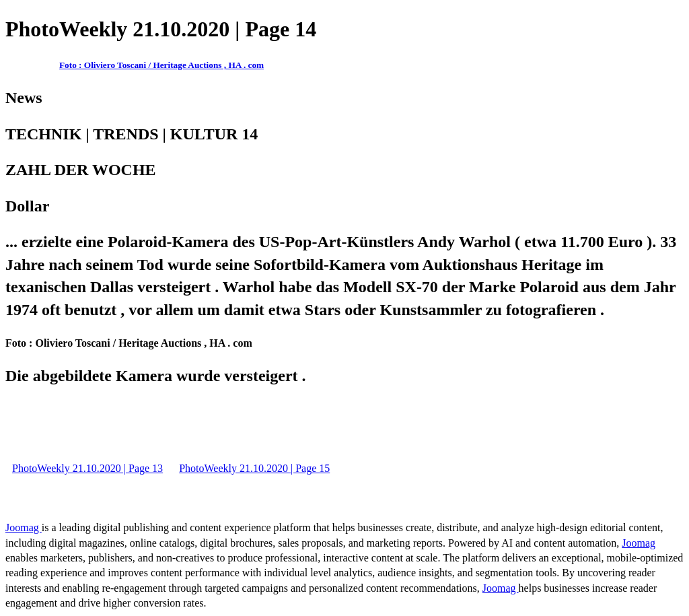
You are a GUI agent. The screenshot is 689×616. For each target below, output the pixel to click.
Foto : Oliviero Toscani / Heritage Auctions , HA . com (161, 65)
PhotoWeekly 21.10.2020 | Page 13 (87, 468)
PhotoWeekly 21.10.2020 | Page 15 (254, 468)
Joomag (24, 527)
